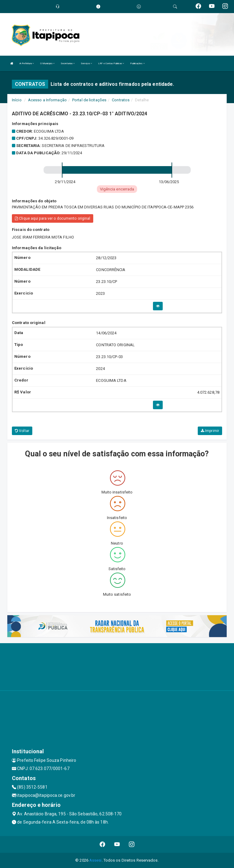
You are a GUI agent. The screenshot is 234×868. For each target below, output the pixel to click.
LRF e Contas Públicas (111, 63)
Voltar (22, 431)
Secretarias (68, 63)
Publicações (137, 63)
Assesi (96, 860)
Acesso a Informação (47, 100)
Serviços (86, 63)
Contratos (121, 100)
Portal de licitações (89, 100)
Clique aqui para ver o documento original (53, 218)
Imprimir (210, 431)
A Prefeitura (27, 63)
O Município (47, 63)
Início (17, 100)
